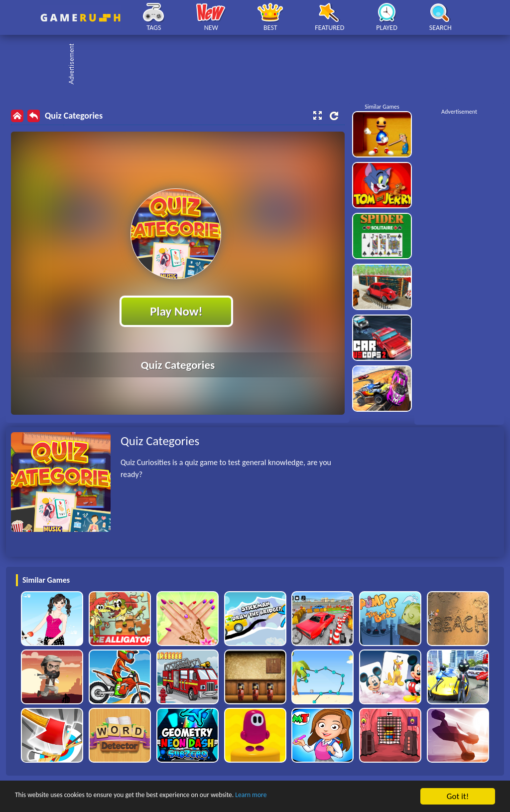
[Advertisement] (260, 65)
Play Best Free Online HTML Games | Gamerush (80, 18)
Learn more (311, 797)
